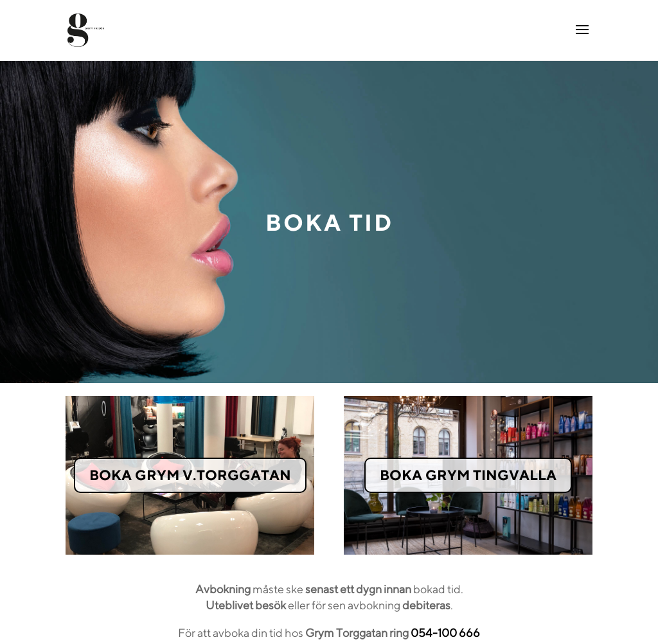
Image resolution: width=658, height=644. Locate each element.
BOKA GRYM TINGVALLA (468, 475)
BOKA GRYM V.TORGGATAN (190, 475)
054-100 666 (445, 633)
